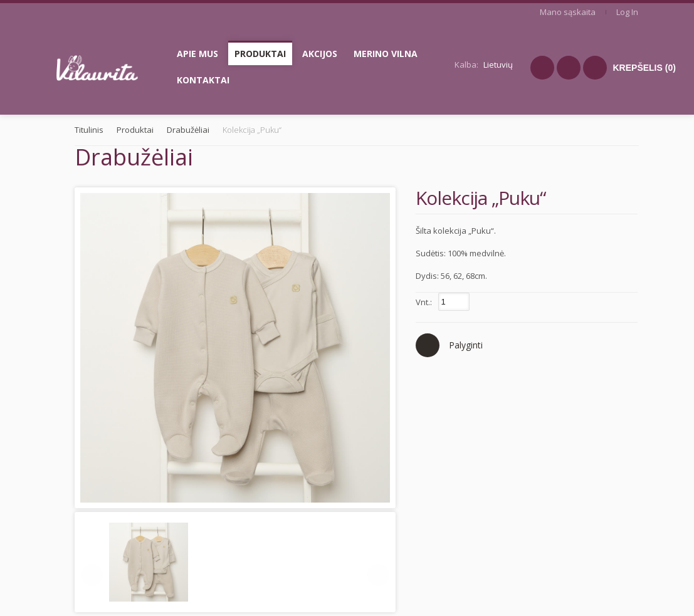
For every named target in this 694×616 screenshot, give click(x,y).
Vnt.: (424, 302)
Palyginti (466, 345)
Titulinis (89, 130)
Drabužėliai (188, 130)
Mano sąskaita (568, 12)
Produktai (135, 130)
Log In (627, 12)
